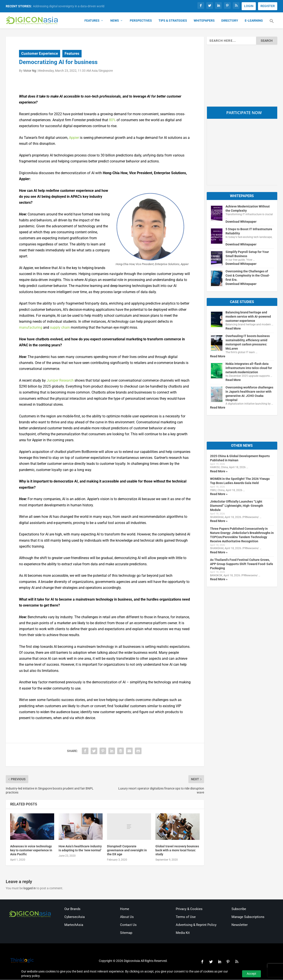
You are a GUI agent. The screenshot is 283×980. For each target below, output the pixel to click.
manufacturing (31, 328)
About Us (127, 918)
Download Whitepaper (241, 222)
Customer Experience (40, 54)
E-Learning (254, 21)
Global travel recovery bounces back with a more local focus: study (177, 851)
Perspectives (141, 21)
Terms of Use (186, 918)
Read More (233, 329)
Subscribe (239, 910)
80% (112, 121)
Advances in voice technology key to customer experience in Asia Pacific (31, 851)
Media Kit (183, 933)
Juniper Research (60, 381)
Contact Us (128, 925)
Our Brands (72, 910)
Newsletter (240, 925)
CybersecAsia (75, 918)
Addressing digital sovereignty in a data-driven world (69, 6)
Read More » (219, 472)
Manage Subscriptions (248, 918)
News (115, 21)
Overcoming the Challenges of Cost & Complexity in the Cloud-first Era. (248, 276)
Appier (74, 138)
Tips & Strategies (173, 21)
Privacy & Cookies (189, 910)
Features (92, 21)
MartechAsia (74, 925)
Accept (251, 974)
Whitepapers (204, 21)
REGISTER (268, 6)
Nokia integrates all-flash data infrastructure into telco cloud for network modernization (249, 369)
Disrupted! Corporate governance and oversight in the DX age (127, 851)
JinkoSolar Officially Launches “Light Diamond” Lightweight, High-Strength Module (237, 507)
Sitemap (126, 933)
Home (125, 910)
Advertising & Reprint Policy (196, 925)
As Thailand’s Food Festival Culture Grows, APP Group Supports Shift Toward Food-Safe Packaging (242, 565)
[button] (272, 24)
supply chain (60, 328)
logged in (30, 889)
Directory (230, 21)
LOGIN (249, 6)
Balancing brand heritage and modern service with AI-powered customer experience (248, 317)
